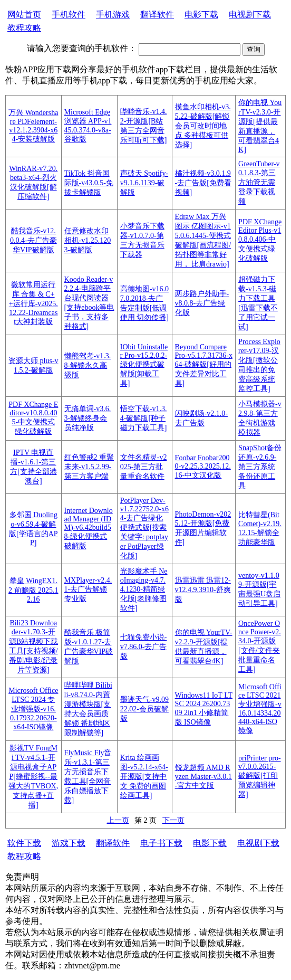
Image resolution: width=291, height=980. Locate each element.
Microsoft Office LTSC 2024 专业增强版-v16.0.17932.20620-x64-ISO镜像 (33, 709)
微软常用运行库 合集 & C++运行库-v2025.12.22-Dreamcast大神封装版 (33, 303)
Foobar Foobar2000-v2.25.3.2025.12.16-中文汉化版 (203, 467)
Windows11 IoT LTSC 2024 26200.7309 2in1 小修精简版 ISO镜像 (204, 709)
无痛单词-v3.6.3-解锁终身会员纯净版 (88, 418)
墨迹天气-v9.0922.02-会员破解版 (144, 709)
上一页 (118, 820)
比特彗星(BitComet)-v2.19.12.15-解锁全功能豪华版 (260, 529)
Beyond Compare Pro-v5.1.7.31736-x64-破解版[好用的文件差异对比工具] (204, 365)
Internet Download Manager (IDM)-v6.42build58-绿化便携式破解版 (89, 528)
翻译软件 (157, 15)
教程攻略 (24, 28)
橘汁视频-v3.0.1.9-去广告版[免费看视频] (203, 183)
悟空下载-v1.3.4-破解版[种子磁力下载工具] (144, 418)
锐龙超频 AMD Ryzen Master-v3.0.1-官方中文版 (203, 777)
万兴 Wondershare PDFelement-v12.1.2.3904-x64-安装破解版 (33, 126)
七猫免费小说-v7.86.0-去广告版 (144, 647)
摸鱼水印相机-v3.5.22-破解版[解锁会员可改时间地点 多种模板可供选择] (203, 126)
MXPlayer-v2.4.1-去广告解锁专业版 (88, 589)
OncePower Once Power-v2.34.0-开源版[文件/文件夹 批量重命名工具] (260, 646)
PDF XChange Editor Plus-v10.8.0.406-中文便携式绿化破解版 (260, 240)
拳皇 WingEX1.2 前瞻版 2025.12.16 (33, 590)
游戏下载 (69, 843)
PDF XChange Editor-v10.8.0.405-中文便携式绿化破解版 (33, 418)
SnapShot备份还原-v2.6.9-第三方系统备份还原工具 (260, 467)
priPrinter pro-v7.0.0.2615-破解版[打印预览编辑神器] (259, 776)
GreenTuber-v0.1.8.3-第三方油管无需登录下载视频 (259, 183)
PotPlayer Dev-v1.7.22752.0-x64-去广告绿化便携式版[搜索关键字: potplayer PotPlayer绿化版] (144, 528)
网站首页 (24, 15)
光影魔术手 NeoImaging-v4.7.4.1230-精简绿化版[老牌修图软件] (144, 590)
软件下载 (24, 843)
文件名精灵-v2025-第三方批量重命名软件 (144, 467)
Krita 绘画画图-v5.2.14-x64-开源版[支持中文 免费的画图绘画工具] (144, 777)
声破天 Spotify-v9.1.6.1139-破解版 (144, 183)
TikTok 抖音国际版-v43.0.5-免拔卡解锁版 (89, 183)
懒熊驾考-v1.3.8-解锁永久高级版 (88, 365)
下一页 (173, 820)
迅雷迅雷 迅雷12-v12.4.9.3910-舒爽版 (203, 590)
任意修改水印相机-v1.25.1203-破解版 (88, 240)
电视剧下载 (250, 15)
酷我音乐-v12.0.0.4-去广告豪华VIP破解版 (33, 240)
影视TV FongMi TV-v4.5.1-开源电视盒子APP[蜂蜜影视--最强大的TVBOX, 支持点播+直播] (33, 777)
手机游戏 (113, 15)
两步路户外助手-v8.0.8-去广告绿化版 (202, 303)
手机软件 (69, 15)
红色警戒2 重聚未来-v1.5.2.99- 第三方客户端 (89, 467)
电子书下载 (161, 843)
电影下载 (201, 15)
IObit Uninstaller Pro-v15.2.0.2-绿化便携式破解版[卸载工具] (144, 365)
